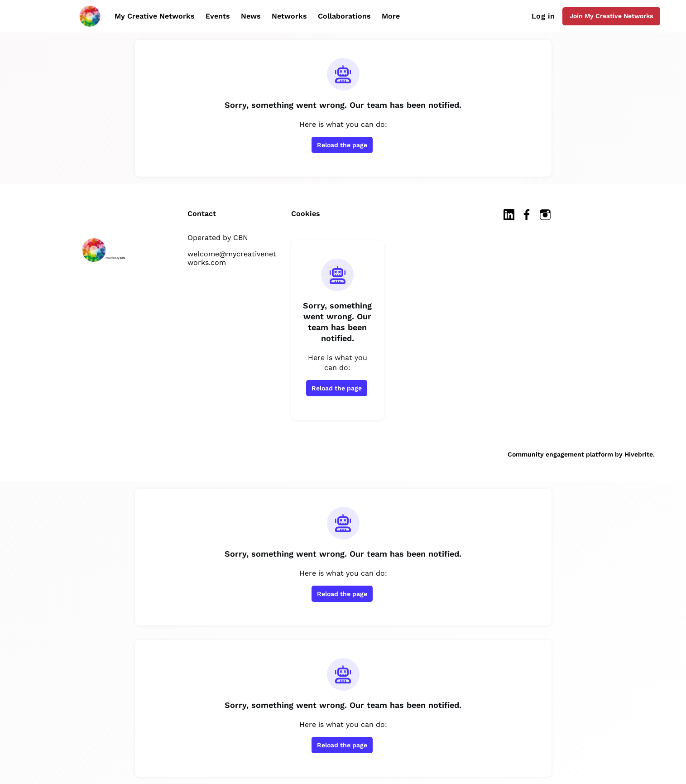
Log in (543, 16)
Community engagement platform (560, 454)
